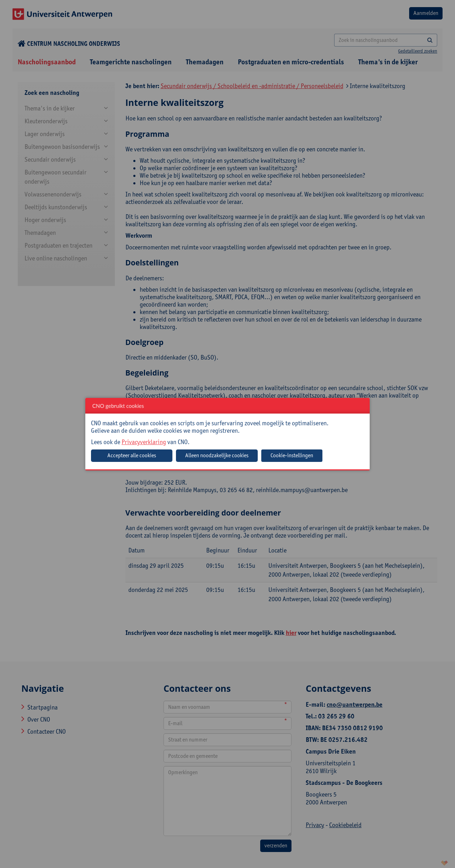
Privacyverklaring (144, 442)
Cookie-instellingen (292, 455)
